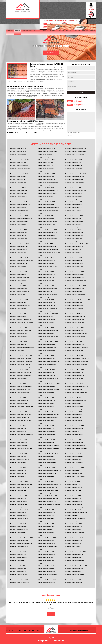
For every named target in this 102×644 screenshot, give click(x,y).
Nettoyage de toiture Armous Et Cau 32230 (20, 168)
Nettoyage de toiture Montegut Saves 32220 (48, 498)
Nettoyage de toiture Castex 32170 (18, 383)
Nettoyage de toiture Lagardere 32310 (46, 201)
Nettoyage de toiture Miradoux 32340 (46, 411)
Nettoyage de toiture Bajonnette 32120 (19, 215)
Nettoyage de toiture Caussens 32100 (19, 409)
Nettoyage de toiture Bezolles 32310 (19, 288)
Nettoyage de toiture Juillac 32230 (46, 162)
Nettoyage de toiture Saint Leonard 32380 (75, 344)
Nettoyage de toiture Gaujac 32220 (18, 532)
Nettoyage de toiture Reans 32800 (73, 218)
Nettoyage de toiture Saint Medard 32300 (74, 369)
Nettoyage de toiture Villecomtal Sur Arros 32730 (76, 565)
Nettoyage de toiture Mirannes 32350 (46, 423)
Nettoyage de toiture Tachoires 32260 (74, 493)
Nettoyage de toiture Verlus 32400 (73, 557)
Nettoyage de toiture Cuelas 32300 (18, 462)
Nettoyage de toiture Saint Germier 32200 (75, 327)
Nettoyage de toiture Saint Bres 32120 (74, 291)
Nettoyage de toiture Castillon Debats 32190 (20, 389)
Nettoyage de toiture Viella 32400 (73, 563)
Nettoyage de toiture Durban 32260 (18, 473)
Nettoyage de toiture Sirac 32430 (73, 484)
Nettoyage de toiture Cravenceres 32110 (19, 459)
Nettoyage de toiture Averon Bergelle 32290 (20, 204)
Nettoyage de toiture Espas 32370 (18, 493)
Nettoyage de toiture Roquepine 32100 (74, 246)
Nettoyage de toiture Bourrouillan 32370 (19, 316)
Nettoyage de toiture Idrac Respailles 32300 (20, 577)
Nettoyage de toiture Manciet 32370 (46, 339)
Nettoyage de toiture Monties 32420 (46, 507)
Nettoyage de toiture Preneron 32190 (74, 196)
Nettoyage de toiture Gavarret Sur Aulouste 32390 (22, 537)
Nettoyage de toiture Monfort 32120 (46, 456)
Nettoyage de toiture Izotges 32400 (46, 154)
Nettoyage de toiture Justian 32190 (46, 168)
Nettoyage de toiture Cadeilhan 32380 (19, 333)
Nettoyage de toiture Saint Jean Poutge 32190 (76, 336)
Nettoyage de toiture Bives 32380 (18, 297)
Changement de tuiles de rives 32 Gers (77, 22)
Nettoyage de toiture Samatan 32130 (73, 414)
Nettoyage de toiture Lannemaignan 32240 (47, 232)
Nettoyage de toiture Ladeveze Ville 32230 (47, 193)
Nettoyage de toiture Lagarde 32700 (46, 196)
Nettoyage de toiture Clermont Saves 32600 (20, 437)
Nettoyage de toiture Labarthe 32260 (46, 176)
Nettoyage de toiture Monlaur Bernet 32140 (48, 465)
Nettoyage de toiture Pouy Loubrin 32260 (75, 182)
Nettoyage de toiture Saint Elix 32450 (74, 313)
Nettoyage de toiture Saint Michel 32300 (74, 378)
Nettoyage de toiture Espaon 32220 (18, 490)
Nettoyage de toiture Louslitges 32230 (46, 311)
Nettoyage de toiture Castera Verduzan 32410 (21, 375)
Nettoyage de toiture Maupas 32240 (46, 392)
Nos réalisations (51, 53)
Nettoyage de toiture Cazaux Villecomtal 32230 (21, 420)
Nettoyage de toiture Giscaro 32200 (18, 554)
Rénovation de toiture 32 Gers (37, 22)
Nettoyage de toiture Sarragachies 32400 (74, 425)
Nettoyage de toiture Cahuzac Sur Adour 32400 (21, 339)
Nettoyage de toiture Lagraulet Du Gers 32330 (48, 207)
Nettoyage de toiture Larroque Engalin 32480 (48, 249)
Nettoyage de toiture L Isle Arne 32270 (19, 579)
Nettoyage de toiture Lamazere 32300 (46, 227)
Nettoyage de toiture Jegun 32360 (45, 156)
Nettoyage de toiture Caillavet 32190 (19, 341)
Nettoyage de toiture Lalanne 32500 (46, 218)
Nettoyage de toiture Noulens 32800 (46, 540)
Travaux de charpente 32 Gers (69, 22)
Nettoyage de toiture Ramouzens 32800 (74, 213)
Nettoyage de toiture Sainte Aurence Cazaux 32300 (77, 283)
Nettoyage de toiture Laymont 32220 (46, 280)
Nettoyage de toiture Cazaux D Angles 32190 (20, 414)
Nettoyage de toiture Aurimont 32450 (19, 193)
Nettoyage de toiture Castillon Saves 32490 (20, 395)
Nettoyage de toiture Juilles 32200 (46, 165)
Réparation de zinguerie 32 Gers (53, 23)
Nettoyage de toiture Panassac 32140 (46, 554)
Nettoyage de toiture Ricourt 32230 (73, 224)
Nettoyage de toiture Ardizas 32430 (18, 162)
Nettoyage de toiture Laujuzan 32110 (46, 269)
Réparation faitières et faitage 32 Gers (85, 23)
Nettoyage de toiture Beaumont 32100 (19, 246)
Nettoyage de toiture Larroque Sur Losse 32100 (49, 255)
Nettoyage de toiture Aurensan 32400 (19, 190)
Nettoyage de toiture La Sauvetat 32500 (74, 434)
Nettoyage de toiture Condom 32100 (19, 442)
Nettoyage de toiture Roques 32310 (73, 249)
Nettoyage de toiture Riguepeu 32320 (74, 227)
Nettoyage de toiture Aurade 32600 (18, 187)
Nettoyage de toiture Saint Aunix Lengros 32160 (76, 280)
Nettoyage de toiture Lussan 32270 (46, 322)
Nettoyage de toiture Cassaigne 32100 (19, 353)
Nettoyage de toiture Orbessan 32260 (46, 543)
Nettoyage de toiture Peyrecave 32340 (46, 582)
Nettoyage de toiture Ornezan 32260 (46, 549)
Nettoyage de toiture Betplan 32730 (18, 283)
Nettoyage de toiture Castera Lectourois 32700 (21, 372)
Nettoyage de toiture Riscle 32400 (73, 229)
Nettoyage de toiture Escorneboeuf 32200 (20, 487)
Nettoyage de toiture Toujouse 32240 (74, 523)
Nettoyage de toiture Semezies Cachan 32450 (76, 465)
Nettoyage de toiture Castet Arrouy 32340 (20, 381)
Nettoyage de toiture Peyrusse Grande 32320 (75, 148)
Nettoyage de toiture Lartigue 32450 (46, 257)
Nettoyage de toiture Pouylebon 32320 (74, 179)
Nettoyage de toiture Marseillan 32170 (46, 369)
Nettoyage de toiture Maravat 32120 (46, 353)
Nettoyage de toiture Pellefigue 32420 (46, 568)
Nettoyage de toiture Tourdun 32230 (73, 526)
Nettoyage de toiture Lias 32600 (45, 291)
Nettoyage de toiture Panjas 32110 (46, 557)
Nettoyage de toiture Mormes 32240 (46, 518)
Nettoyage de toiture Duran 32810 (18, 470)
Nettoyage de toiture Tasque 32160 (73, 498)
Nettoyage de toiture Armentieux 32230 (19, 165)
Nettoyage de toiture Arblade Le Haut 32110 (20, 159)
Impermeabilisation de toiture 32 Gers (27, 21)
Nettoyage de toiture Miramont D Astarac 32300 (49, 414)
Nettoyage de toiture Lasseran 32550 (46, 263)
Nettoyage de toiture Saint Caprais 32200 (75, 574)
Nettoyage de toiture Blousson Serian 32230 (20, 305)
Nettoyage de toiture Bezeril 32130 (18, 285)
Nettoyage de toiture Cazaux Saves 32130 (20, 417)
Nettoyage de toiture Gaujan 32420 (18, 535)
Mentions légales (35, 630)
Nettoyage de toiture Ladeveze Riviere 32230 (48, 190)
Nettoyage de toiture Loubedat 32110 (46, 302)
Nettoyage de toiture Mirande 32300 (46, 420)
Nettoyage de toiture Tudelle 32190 (73, 543)
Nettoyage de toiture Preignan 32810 (74, 193)
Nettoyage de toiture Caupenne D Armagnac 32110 (22, 406)
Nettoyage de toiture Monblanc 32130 (46, 434)
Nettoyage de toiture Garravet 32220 (19, 526)
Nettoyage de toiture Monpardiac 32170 (47, 473)
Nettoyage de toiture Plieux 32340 (73, 162)
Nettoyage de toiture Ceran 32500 (18, 425)
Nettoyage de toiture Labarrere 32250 (46, 173)
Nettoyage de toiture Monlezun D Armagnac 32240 (49, 470)
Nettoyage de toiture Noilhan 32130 (46, 535)
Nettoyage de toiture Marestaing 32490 (47, 358)
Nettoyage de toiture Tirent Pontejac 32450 (75, 518)
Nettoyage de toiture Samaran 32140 (74, 411)
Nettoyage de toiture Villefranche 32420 (74, 568)
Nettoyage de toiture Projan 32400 (73, 199)
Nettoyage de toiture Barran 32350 (18, 224)
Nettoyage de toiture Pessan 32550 (46, 577)
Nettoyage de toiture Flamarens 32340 (19, 509)
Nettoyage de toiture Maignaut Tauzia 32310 (48, 330)
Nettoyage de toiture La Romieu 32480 (74, 232)
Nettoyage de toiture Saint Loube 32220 (74, 350)
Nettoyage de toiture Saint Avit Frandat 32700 (76, 285)
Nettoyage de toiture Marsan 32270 (46, 367)
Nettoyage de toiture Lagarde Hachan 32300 (48, 199)
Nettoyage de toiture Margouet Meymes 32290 (48, 361)
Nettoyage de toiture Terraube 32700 (74, 504)
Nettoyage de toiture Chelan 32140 (18, 431)
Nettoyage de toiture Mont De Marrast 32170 (48, 490)
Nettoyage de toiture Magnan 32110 (46, 325)
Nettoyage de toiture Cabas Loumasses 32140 (21, 330)
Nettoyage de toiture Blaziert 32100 (18, 302)
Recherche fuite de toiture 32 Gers (45, 23)
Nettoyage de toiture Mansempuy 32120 (47, 344)
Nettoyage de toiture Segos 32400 (73, 453)
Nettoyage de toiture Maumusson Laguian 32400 (49, 389)
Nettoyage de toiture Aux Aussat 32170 (19, 199)
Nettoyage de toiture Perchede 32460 (46, 571)
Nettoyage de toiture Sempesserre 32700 (74, 467)
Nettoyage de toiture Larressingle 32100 (47, 246)
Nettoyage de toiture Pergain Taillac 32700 (47, 574)
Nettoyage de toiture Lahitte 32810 (46, 215)
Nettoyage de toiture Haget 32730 (18, 565)
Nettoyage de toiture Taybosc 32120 (73, 501)
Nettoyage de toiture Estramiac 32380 (19, 504)
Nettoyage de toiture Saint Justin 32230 (74, 339)
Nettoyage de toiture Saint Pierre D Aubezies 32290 (77, 395)
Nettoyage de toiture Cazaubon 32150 (19, 411)
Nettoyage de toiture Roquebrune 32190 (74, 235)
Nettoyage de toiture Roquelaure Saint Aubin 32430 (77, 243)
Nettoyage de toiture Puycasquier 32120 (74, 204)
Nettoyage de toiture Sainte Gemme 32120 (75, 319)
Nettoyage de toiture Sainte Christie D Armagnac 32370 (78, 299)
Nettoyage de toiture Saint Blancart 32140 (75, 288)
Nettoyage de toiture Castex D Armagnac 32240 (21, 386)
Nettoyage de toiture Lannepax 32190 (46, 235)
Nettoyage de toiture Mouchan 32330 (46, 521)
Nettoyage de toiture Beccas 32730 (18, 252)
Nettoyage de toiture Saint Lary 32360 (74, 341)
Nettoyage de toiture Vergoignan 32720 (74, 554)
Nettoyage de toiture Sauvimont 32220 (74, 442)
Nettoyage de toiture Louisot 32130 (73, 579)
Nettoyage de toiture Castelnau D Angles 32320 (21, 358)
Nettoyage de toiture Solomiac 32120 (74, 487)
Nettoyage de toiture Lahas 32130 (45, 213)
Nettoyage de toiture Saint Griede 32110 (74, 330)
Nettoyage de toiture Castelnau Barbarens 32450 (21, 355)
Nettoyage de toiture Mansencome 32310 (47, 347)
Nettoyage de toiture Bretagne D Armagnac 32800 (22, 322)
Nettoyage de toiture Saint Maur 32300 (74, 367)
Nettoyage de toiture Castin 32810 (18, 397)
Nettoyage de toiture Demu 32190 (18, 465)
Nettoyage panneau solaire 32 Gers (93, 23)
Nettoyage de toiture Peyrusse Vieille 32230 (75, 154)
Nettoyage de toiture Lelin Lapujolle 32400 (47, 288)
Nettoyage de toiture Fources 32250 (18, 515)
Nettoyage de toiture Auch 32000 (18, 179)
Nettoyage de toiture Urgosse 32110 (73, 549)
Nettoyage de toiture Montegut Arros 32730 (48, 495)
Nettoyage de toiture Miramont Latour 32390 (48, 417)
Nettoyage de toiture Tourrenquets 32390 (75, 535)
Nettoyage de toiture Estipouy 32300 (19, 501)
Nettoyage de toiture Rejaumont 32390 (74, 221)
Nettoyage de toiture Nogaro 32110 (46, 532)
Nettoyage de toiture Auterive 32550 (18, 196)
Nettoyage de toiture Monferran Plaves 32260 (48, 451)
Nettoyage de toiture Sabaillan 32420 (74, 255)
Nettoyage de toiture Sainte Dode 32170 (74, 311)
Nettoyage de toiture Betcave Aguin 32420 (20, 277)
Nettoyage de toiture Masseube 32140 (46, 381)
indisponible (46, 8)
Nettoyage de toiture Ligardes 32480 (46, 297)
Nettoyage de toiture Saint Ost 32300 (74, 389)
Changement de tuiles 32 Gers (61, 22)
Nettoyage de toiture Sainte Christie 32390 (75, 297)
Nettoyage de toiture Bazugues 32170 (19, 238)
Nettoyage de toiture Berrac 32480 (18, 274)
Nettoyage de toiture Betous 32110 (18, 280)
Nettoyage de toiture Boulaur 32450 (18, 313)
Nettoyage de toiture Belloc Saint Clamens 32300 (21, 260)
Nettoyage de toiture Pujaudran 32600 (74, 201)
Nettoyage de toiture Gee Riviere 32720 (19, 546)
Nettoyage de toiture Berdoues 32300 (19, 269)
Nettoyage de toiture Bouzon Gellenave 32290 (21, 319)
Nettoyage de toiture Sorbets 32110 (73, 490)
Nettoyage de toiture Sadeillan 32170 (74, 260)
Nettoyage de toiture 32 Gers (18, 22)
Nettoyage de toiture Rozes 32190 (73, 252)
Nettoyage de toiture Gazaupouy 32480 (19, 540)
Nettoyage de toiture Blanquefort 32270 (19, 299)
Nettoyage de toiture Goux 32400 (18, 563)
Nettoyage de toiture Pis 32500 (72, 156)
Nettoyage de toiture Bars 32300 (18, 227)
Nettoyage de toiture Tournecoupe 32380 (74, 532)
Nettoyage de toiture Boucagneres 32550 (20, 311)
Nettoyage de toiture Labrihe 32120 (46, 187)
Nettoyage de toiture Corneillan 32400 (19, 445)
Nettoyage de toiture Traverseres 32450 (74, 537)
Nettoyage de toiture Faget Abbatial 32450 (20, 507)
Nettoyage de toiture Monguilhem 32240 (47, 462)
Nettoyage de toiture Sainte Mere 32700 (74, 372)
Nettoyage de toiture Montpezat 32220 (46, 512)
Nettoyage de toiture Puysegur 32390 (74, 210)
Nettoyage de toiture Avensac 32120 (19, 201)
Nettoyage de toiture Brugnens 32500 (19, 327)
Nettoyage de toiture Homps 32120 (18, 571)
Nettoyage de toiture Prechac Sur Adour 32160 (76, 190)
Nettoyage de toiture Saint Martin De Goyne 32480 (77, 361)
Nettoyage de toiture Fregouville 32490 (19, 518)
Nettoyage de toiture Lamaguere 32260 (47, 224)
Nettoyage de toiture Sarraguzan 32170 (74, 428)
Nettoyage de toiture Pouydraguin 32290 (74, 176)
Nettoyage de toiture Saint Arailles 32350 (75, 274)
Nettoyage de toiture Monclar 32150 (46, 442)
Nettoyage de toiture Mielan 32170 (46, 409)
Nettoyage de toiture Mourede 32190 (46, 526)
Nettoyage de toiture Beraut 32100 (18, 266)
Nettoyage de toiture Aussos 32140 (73, 577)
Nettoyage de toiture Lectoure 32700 (46, 285)
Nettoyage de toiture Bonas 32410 (18, 308)
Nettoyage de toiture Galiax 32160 (18, 523)
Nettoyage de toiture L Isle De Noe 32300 (47, 148)
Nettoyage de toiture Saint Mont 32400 (74, 381)
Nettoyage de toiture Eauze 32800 (18, 476)
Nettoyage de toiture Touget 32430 (73, 521)
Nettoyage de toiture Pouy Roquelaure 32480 (75, 185)
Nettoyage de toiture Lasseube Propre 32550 (48, 266)
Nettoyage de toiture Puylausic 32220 (74, 207)
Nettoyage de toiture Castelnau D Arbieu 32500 (21, 361)
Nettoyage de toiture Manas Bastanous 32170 (48, 336)
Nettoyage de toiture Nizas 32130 (45, 529)
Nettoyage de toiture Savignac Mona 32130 (75, 445)
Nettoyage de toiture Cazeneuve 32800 (19, 423)
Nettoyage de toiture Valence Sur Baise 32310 (76, 551)
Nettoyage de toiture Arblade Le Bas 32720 (20, 156)
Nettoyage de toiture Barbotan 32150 (74, 582)
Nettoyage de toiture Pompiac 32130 (73, 168)
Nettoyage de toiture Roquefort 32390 (74, 238)
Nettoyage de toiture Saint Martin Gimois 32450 (76, 364)
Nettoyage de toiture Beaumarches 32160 (20, 243)
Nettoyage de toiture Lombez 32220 (46, 299)
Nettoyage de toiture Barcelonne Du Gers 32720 (21, 218)
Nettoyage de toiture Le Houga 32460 (19, 574)
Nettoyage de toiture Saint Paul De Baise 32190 (76, 392)
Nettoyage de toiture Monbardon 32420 (47, 431)
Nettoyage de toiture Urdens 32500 (73, 546)
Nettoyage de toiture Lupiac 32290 (46, 316)
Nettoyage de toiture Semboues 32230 (74, 462)
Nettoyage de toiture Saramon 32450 (74, 420)
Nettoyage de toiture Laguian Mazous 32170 (48, 210)
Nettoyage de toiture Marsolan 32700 (46, 372)
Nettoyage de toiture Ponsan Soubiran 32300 (75, 173)
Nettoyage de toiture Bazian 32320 (18, 235)
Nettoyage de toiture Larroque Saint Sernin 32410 (49, 252)
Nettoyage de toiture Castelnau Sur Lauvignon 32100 (22, 367)
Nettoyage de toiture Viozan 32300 (73, 571)
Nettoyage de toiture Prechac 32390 (73, 187)
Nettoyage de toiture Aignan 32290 (18, 148)
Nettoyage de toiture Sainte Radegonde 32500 (76, 400)
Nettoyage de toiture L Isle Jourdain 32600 (47, 151)
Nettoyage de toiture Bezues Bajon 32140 (20, 291)
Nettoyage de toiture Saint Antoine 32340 (75, 269)
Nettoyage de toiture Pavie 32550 (45, 563)
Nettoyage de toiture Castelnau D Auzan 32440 (21, 364)
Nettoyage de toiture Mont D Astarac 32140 (48, 487)
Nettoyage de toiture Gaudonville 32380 (19, 529)
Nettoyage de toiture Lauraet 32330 (46, 271)
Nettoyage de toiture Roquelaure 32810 (74, 241)
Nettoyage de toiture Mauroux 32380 (46, 397)
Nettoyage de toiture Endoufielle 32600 (19, 481)
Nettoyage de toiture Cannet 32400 (18, 350)
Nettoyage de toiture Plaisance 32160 (74, 159)
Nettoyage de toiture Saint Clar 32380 (74, 302)
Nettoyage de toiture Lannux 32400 (46, 241)
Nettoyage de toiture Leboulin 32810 (46, 283)
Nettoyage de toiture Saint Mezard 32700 (74, 375)
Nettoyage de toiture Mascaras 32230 (46, 375)
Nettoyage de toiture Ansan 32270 (18, 151)
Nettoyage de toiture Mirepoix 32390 (46, 425)
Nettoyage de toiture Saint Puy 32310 (74, 397)
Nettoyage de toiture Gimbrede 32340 (19, 549)
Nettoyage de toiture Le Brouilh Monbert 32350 (21, 325)
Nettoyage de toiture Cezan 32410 (18, 428)
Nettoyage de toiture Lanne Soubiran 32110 (48, 238)
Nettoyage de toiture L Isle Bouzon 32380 (20, 582)
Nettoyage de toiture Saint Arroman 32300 (75, 277)
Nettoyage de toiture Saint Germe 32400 (74, 325)
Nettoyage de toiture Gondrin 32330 (18, 557)
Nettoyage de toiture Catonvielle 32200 (19, 400)
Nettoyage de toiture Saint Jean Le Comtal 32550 (76, 333)
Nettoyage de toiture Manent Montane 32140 (48, 341)
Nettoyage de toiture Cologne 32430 (18, 439)
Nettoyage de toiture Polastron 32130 (74, 165)
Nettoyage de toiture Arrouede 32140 (19, 171)
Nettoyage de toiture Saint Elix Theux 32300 (75, 316)
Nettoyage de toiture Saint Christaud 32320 (75, 294)
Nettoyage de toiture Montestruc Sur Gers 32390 (49, 504)
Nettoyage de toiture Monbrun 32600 (46, 437)
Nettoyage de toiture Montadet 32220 (46, 476)
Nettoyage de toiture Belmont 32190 (18, 263)
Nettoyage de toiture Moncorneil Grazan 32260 (48, 448)
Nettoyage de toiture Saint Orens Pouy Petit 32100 (77, 386)
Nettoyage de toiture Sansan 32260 (73, 417)
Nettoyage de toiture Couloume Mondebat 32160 (21, 448)
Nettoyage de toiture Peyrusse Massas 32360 (75, 151)
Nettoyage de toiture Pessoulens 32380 (47, 579)
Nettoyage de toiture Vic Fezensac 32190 (74, 560)
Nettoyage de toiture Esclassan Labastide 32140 (21, 484)
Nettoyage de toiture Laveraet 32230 (46, 277)
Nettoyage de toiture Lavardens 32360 (46, 274)
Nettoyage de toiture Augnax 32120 (18, 182)
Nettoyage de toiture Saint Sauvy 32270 (74, 403)
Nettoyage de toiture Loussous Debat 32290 (48, 313)
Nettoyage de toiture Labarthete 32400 (46, 179)
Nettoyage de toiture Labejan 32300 (46, 185)
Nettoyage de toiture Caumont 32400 (19, 403)
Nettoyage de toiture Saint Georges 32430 (75, 322)
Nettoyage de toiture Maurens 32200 (46, 395)
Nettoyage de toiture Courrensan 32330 (19, 451)
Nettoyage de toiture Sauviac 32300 (73, 439)
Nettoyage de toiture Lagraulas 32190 (46, 204)
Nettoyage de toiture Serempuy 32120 (74, 473)
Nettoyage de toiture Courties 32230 (19, 453)
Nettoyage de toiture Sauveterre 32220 (74, 437)
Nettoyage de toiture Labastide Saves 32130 (48, 182)
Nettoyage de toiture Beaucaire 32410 (19, 241)
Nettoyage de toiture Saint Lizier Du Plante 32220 (76, 347)
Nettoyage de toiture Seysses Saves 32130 (75, 476)
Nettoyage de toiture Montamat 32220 (46, 479)
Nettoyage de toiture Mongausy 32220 (46, 459)
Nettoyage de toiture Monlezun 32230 (46, 467)
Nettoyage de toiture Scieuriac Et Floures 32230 (76, 448)
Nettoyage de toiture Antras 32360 (18, 154)
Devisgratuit (58, 10)
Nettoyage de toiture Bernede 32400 (18, 271)
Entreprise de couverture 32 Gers (10, 23)
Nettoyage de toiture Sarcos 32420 (73, 423)
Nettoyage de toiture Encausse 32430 (19, 479)
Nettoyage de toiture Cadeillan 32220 (19, 336)
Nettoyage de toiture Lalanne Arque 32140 (47, 221)
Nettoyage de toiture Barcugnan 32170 (19, 221)
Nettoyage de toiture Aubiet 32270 (18, 176)
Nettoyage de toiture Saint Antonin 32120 (75, 271)
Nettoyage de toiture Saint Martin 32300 (74, 355)
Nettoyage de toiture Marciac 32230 (46, 355)
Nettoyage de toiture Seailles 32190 (73, 451)
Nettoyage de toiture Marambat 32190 (46, 350)
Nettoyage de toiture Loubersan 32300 (46, 305)
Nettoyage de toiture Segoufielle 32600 (74, 456)
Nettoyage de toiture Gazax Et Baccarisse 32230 (21, 543)
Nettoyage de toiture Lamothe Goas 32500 (47, 229)
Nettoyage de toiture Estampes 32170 (19, 495)
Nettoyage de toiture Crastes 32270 (18, 456)
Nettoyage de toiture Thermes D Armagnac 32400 (76, 507)
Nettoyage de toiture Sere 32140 (73, 470)
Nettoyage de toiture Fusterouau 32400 (19, 521)
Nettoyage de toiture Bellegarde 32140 (19, 257)
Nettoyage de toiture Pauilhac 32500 (46, 560)
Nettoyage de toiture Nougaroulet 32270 (47, 537)
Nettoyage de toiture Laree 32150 (45, 243)
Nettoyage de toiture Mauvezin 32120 (46, 400)
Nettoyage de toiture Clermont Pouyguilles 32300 (21, 434)
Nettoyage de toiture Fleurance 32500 (19, 512)
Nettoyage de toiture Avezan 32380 (18, 207)
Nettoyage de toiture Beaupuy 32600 (19, 249)
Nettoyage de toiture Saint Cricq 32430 (74, 308)
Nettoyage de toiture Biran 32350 (18, 294)
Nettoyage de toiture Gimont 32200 (18, 551)
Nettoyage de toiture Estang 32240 (18, 498)
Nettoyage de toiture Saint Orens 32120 (74, 383)
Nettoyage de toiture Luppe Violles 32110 (47, 319)
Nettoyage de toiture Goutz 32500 (18, 560)
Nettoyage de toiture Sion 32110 (73, 481)
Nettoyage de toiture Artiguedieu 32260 (19, 173)
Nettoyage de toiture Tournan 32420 (73, 529)
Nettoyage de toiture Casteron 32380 (19, 378)
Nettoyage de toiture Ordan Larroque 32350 (48, 546)
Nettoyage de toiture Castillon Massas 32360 (20, 392)
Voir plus (51, 613)
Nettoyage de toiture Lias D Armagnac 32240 (48, 294)
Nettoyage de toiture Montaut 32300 (46, 481)
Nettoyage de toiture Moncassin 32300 (47, 439)
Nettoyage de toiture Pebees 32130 (46, 565)
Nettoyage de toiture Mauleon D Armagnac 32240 (49, 383)
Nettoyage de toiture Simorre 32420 (73, 479)
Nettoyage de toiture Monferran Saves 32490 (48, 453)
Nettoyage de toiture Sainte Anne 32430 (74, 266)
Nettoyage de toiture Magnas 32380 (46, 327)
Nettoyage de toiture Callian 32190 (18, 344)
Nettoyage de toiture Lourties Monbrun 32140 (48, 308)
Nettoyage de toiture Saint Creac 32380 (74, 305)
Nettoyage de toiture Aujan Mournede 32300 (20, 185)
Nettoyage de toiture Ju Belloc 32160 (46, 159)
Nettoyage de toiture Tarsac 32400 (73, 495)
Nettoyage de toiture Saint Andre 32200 (74, 263)
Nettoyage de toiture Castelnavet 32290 (19, 369)
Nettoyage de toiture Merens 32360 (46, 406)
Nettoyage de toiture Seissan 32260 (73, 459)
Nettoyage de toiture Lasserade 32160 (46, 260)
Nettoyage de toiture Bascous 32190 (19, 229)
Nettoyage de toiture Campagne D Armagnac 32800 (22, 347)
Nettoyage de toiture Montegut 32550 (46, 493)
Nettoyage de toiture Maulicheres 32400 (47, 386)
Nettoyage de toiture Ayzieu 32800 (18, 213)
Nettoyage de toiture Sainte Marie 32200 (74, 353)
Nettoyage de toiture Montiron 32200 (46, 509)
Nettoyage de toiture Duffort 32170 (18, 467)
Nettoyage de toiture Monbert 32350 (46, 428)
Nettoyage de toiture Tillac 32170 (73, 515)
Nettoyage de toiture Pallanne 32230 (46, 551)
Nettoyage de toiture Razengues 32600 (74, 215)
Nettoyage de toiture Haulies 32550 (18, 568)
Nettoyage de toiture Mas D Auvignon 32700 (48, 378)
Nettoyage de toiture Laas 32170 (45, 171)
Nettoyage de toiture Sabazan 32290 (73, 257)
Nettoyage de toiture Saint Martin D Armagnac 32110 (77, 358)
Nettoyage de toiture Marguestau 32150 (47, 364)
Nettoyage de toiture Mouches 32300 (46, 523)
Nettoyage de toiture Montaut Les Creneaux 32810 (49, 484)
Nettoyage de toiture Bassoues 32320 (19, 232)
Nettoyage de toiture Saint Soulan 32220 (74, 406)
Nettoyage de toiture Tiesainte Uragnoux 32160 (76, 512)
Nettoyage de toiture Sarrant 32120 (73, 431)
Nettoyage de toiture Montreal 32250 (46, 515)
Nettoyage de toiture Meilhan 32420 (46, 403)
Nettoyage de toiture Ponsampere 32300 (74, 171)
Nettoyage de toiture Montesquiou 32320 (47, 501)
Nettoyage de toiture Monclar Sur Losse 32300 (48, 445)
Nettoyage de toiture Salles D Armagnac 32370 (76, 409)
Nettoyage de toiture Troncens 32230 (74, 540)
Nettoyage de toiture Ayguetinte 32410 (19, 210)
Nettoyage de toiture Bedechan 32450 (19, 255)
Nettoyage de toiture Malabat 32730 (46, 333)
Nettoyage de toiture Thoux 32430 (73, 509)
